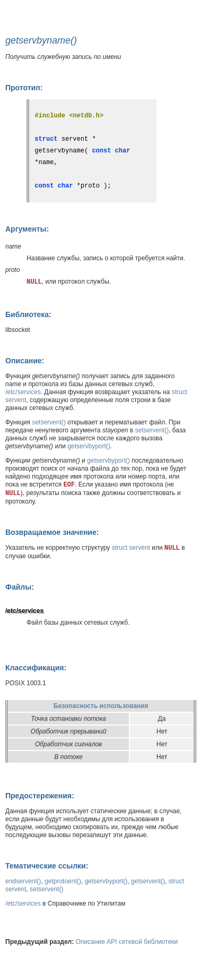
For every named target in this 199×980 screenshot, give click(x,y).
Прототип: (24, 88)
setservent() (49, 422)
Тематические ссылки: (47, 866)
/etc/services (23, 392)
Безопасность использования (101, 706)
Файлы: (20, 587)
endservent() (23, 881)
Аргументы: (27, 229)
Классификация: (36, 668)
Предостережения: (40, 796)
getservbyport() (89, 446)
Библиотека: (28, 314)
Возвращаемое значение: (52, 532)
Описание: (25, 361)
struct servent (131, 548)
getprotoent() (63, 881)
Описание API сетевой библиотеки (127, 942)
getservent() (148, 881)
